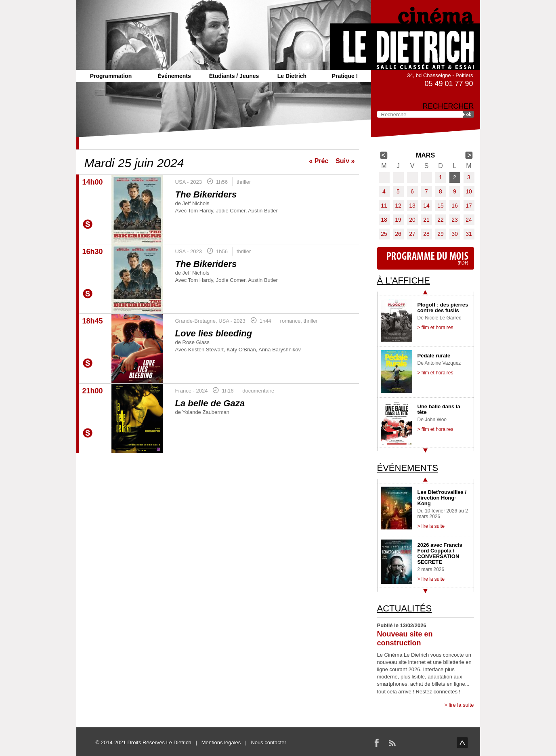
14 (426, 206)
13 (412, 206)
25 (384, 234)
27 (412, 234)
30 (455, 234)
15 (441, 206)
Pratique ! (345, 76)
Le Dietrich (292, 76)
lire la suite (461, 705)
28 (426, 234)
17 (469, 206)
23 (455, 220)
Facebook (377, 743)
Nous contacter (268, 742)
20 (412, 220)
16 (455, 206)
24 (469, 220)
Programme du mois (426, 258)
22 (441, 220)
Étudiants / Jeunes (234, 76)
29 (441, 234)
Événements (174, 76)
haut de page (462, 743)
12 (398, 206)
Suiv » (345, 161)
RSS (392, 743)
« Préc (319, 161)
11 (384, 206)
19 (398, 220)
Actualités (405, 608)
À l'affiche (404, 280)
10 (469, 191)
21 (426, 220)
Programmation (111, 76)
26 (398, 234)
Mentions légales (221, 742)
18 (384, 220)
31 (469, 234)
